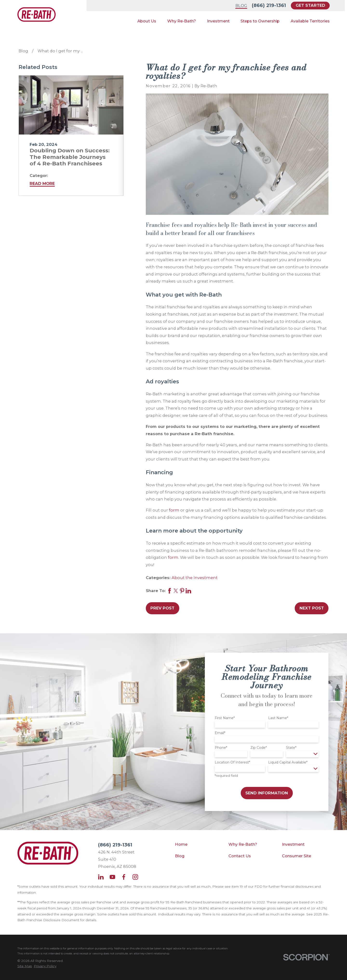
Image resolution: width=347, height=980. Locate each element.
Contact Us (240, 856)
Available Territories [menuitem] (310, 21)
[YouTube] (112, 877)
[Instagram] (135, 877)
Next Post (312, 608)
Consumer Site (297, 856)
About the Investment (195, 578)
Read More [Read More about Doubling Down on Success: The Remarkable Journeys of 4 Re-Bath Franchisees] (42, 183)
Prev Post (162, 608)
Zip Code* (259, 748)
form (174, 510)
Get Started (310, 5)
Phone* (221, 748)
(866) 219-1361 (269, 5)
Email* (220, 733)
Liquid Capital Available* (288, 762)
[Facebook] (124, 877)
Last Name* (278, 718)
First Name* (225, 718)
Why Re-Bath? (243, 844)
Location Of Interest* (232, 762)
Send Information (267, 793)
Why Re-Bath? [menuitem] (182, 21)
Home (181, 844)
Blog (241, 6)
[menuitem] (25, 966)
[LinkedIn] (101, 877)
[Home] (37, 14)
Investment (293, 844)
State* (291, 748)
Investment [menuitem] (218, 21)
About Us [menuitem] (147, 21)
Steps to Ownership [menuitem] (260, 21)
